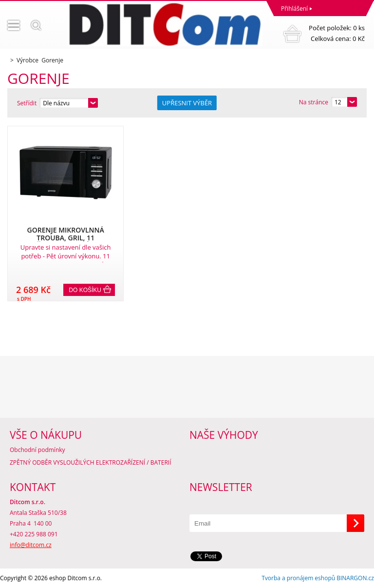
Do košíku (85, 290)
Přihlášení (294, 9)
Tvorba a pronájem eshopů (298, 578)
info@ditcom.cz (31, 545)
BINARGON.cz (355, 578)
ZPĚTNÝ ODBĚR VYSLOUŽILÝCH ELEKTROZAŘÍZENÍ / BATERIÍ (91, 462)
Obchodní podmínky (37, 450)
